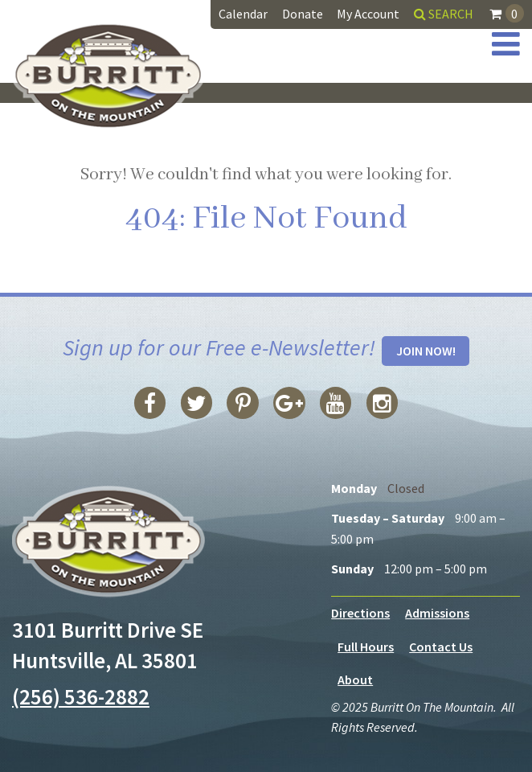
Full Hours (366, 647)
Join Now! (426, 351)
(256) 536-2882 (81, 696)
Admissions (437, 613)
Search (444, 14)
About (355, 680)
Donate (303, 14)
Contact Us (441, 647)
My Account (368, 14)
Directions (360, 613)
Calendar (243, 14)
